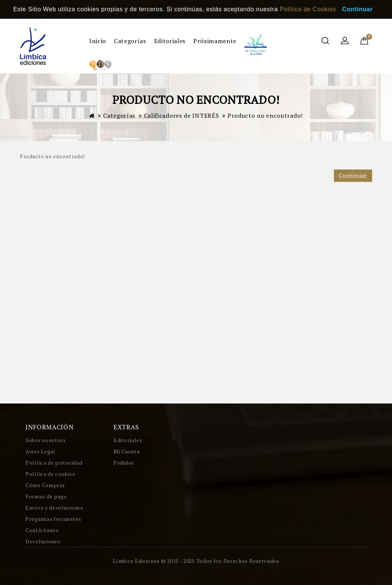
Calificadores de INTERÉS (182, 115)
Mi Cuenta (126, 451)
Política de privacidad (54, 463)
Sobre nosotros (46, 440)
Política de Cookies (308, 9)
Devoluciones (43, 541)
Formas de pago (46, 496)
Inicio (98, 41)
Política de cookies (50, 474)
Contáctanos (42, 530)
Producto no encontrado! (265, 115)
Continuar (353, 175)
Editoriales (170, 41)
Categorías (130, 41)
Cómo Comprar (45, 485)
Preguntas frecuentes (53, 519)
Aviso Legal (40, 451)
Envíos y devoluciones (54, 508)
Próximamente (215, 41)
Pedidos (124, 463)
